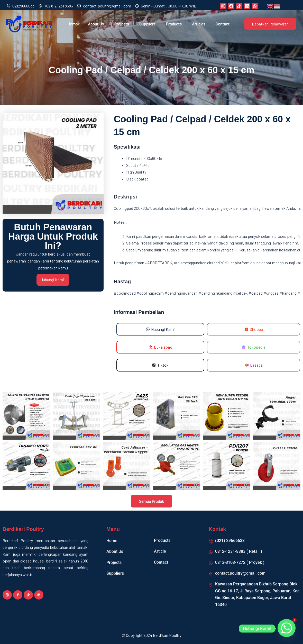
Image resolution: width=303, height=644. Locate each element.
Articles (199, 24)
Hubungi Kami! (53, 280)
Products (174, 24)
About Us (96, 24)
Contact (223, 24)
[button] (160, 347)
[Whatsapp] (287, 629)
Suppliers (147, 24)
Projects (122, 24)
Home (72, 24)
